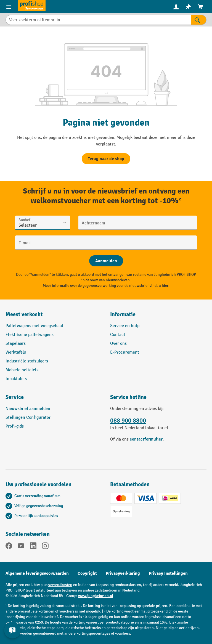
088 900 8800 (128, 421)
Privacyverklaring (123, 573)
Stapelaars (16, 344)
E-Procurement (125, 352)
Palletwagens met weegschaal (34, 326)
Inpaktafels (16, 379)
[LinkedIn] (33, 547)
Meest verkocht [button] (24, 314)
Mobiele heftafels (22, 370)
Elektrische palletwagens (30, 335)
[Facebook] (9, 547)
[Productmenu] (9, 7)
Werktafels (16, 352)
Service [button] (15, 397)
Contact (118, 335)
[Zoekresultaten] (199, 20)
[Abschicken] (106, 261)
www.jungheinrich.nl (96, 596)
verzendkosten (60, 585)
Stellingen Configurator (28, 418)
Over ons (118, 344)
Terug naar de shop (106, 159)
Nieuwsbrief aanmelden (28, 409)
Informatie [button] (123, 314)
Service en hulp (125, 326)
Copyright (87, 573)
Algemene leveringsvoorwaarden (37, 573)
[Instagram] (45, 547)
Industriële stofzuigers (27, 361)
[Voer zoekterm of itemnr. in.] (98, 20)
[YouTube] (21, 547)
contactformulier (146, 439)
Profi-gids (15, 426)
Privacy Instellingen (168, 573)
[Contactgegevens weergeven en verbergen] (12, 630)
